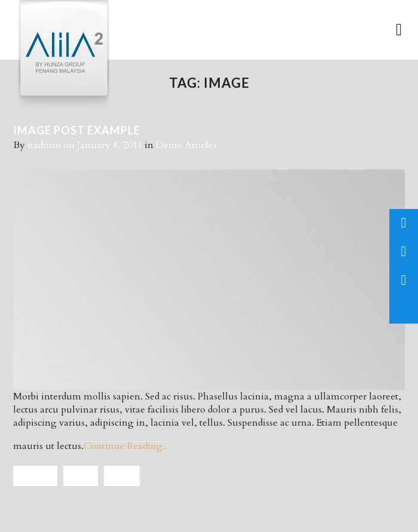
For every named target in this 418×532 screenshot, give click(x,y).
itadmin (44, 145)
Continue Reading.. (125, 446)
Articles (35, 476)
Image (122, 476)
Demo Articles (186, 145)
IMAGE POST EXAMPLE (77, 130)
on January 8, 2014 (104, 145)
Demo (81, 476)
